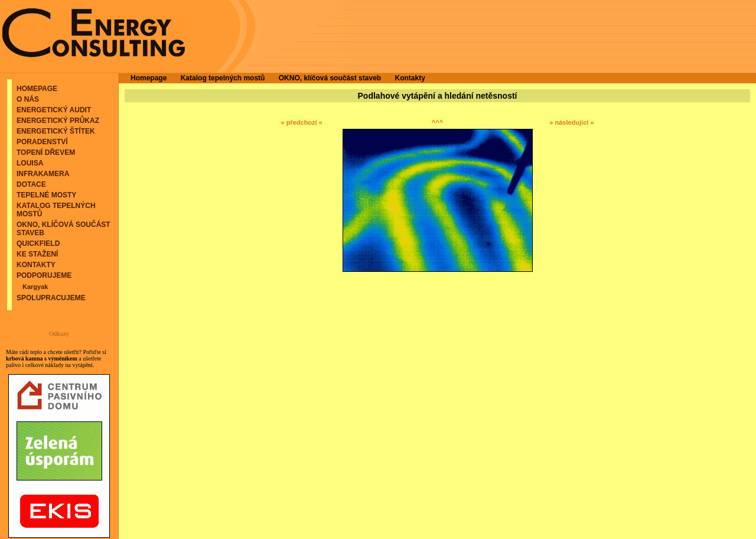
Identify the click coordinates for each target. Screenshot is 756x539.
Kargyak (35, 287)
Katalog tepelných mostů (223, 78)
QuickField (38, 243)
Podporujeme (44, 275)
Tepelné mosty (46, 195)
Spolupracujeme (51, 298)
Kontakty (36, 265)
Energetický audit (54, 110)
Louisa (30, 163)
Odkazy (59, 333)
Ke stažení (37, 254)
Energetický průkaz (58, 121)
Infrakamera (43, 174)
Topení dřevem (46, 152)
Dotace (31, 184)
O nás (28, 99)
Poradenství (42, 142)
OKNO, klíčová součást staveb (330, 78)
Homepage (37, 89)
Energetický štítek (56, 131)
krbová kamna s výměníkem (42, 358)
